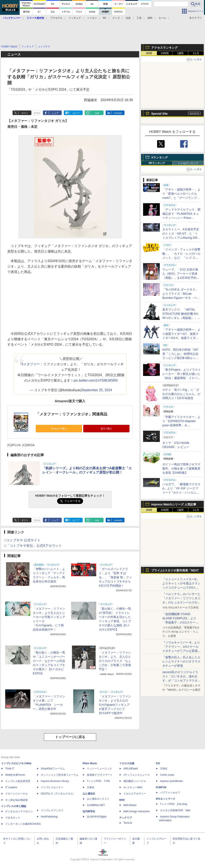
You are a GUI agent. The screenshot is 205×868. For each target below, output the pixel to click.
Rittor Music (90, 763)
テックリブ (126, 818)
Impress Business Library (55, 781)
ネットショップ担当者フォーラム (60, 775)
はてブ (76, 113)
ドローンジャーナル (17, 794)
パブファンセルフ (170, 793)
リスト (37, 113)
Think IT (10, 769)
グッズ (116, 18)
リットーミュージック (99, 769)
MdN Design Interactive (136, 811)
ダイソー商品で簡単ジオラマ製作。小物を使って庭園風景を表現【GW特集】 (181, 468)
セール (162, 18)
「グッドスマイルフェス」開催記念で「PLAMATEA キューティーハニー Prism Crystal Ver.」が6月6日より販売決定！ (181, 218)
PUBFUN (161, 787)
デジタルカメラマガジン (19, 811)
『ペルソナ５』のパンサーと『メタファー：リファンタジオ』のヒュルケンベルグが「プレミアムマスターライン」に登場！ (181, 602)
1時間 (149, 53)
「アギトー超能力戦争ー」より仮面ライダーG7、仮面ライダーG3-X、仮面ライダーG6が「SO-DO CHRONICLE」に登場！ (181, 338)
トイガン (92, 18)
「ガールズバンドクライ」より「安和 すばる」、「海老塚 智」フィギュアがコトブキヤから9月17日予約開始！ (115, 577)
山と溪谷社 (89, 794)
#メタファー (31, 364)
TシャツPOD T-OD (98, 781)
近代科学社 (89, 811)
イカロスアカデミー (135, 794)
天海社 (164, 769)
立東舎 (91, 787)
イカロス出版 (127, 763)
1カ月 (196, 53)
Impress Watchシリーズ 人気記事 (174, 504)
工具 (139, 18)
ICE (158, 763)
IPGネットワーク (166, 799)
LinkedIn (118, 113)
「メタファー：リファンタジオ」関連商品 (72, 414)
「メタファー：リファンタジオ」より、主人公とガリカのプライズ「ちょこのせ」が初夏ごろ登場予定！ (115, 661)
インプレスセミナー (52, 787)
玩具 (128, 18)
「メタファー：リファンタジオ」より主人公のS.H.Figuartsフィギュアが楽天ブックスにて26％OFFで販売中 (115, 705)
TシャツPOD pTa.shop (174, 804)
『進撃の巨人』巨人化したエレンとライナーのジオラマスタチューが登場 (181, 661)
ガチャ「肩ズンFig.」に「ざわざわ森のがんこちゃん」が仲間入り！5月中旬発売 (181, 394)
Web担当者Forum (15, 775)
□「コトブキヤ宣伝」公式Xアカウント (33, 546)
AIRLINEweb (131, 769)
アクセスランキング (164, 48)
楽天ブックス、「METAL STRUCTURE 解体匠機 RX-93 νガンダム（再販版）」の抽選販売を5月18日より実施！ (181, 318)
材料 (150, 18)
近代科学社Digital (97, 817)
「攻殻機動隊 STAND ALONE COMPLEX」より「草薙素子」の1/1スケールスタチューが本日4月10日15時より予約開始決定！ (181, 622)
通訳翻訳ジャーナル (135, 781)
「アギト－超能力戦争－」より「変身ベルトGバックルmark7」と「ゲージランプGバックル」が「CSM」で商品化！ (181, 198)
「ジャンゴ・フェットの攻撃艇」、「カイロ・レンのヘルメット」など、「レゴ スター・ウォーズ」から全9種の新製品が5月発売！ (181, 258)
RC (105, 18)
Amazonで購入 (59, 429)
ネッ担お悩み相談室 (17, 800)
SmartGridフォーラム (53, 769)
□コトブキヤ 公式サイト (22, 540)
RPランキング (157, 163)
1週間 (180, 53)
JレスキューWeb (133, 787)
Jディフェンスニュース (137, 775)
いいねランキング (188, 163)
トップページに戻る (70, 737)
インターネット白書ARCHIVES (23, 824)
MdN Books (130, 805)
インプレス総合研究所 (18, 781)
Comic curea (167, 775)
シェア (55, 113)
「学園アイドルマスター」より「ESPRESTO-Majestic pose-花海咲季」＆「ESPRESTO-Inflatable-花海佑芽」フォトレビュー (181, 425)
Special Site (160, 114)
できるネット (13, 818)
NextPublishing (49, 817)
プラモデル (56, 18)
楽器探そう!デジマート (100, 775)
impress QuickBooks (171, 781)
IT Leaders (11, 787)
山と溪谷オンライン (98, 799)
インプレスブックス (52, 810)
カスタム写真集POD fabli (175, 810)
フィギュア (75, 18)
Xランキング (160, 157)
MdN (122, 800)
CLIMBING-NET (96, 805)
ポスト (25, 113)
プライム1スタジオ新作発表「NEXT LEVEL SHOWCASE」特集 (175, 571)
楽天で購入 (106, 429)
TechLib (128, 823)
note (97, 113)
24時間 (165, 53)
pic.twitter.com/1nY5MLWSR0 (96, 380)
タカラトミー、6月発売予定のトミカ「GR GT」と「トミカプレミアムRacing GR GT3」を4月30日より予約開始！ (181, 238)
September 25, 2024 (97, 390)
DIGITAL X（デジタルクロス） (58, 794)
